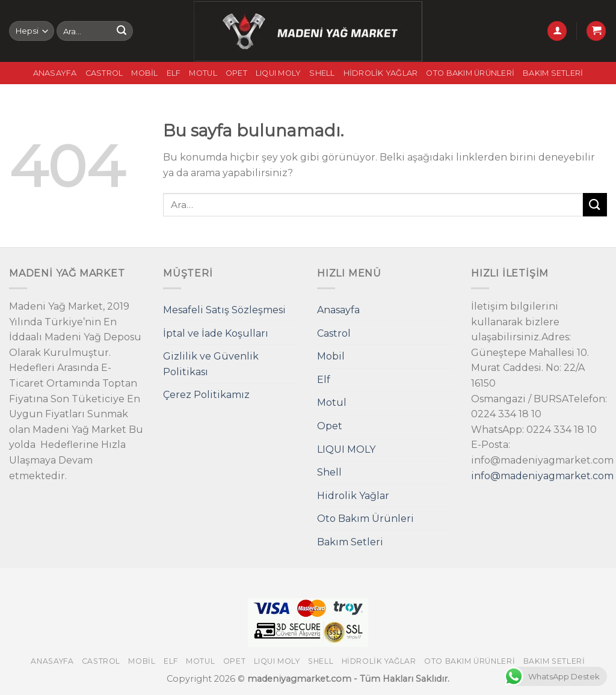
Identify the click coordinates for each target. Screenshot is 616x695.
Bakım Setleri (553, 73)
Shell (322, 73)
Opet (236, 73)
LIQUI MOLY (279, 73)
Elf (174, 73)
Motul (203, 73)
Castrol (104, 73)
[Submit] (122, 31)
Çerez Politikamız (206, 395)
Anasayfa (55, 73)
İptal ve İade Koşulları (216, 333)
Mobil (144, 73)
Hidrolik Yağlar (381, 73)
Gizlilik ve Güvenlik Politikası (211, 364)
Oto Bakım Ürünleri (470, 73)
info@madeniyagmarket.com (542, 476)
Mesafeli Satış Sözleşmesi (224, 310)
